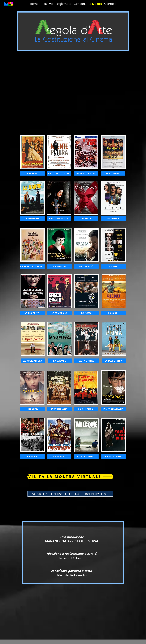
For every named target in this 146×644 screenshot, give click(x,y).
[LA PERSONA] (32, 218)
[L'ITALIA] (32, 173)
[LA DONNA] (113, 218)
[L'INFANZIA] (32, 409)
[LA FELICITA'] (59, 266)
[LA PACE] (87, 313)
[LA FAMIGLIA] (87, 361)
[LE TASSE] (59, 457)
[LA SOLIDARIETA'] (33, 361)
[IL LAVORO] (113, 266)
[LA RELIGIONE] (114, 457)
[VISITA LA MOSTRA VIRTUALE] (70, 477)
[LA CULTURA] (86, 409)
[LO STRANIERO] (86, 457)
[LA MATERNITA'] (114, 361)
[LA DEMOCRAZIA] (86, 173)
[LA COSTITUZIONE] (59, 173)
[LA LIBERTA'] (86, 266)
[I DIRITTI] (86, 218)
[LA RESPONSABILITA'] (32, 266)
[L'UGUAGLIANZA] (59, 218)
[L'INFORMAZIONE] (113, 409)
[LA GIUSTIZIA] (60, 313)
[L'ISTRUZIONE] (59, 409)
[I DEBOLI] (114, 313)
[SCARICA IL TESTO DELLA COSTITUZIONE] (70, 494)
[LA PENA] (32, 457)
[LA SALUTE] (60, 361)
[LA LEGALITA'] (33, 313)
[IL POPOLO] (113, 173)
